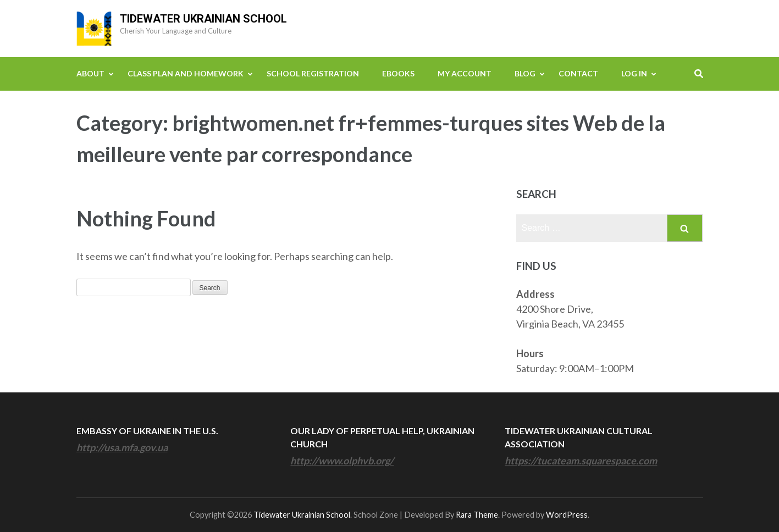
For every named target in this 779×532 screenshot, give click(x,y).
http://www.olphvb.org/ (342, 461)
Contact (578, 73)
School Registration (313, 73)
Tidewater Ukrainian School (203, 19)
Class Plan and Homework (186, 73)
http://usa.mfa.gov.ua (122, 447)
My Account (465, 73)
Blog (525, 73)
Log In (634, 73)
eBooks (398, 73)
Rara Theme (477, 515)
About (90, 73)
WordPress (567, 515)
